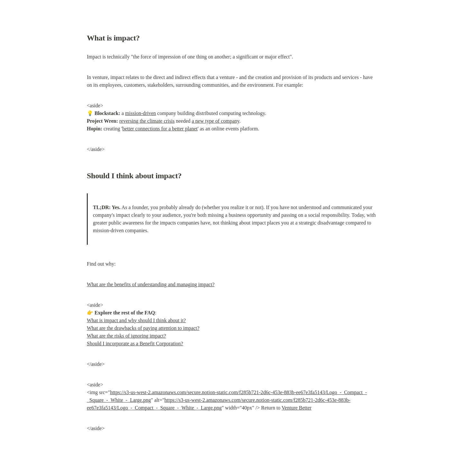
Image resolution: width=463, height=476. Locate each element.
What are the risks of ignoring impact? (126, 336)
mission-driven (141, 113)
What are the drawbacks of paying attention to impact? (143, 328)
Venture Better (297, 408)
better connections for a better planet (160, 129)
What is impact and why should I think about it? (136, 320)
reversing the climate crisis (147, 121)
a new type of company (215, 121)
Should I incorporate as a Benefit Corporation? (135, 344)
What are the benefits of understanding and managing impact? (151, 284)
